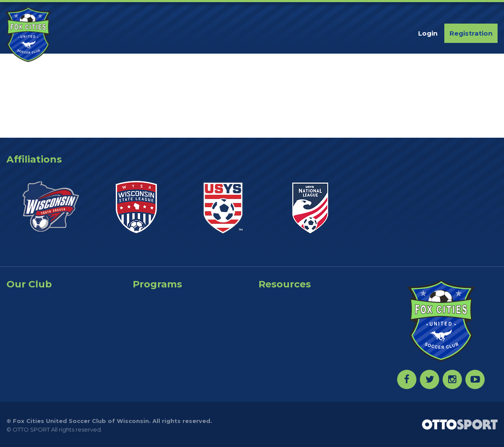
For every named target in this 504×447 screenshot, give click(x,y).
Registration (471, 33)
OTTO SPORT (31, 429)
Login (428, 33)
